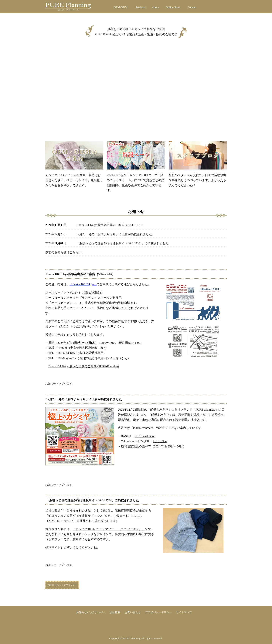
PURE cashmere (145, 436)
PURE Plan (160, 441)
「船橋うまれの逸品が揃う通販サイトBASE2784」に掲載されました (107, 243)
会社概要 (115, 612)
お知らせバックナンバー (62, 585)
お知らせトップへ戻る (59, 384)
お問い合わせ (133, 612)
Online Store (173, 7)
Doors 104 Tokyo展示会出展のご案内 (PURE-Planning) (84, 366)
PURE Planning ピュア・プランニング (77, 7)
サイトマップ (184, 612)
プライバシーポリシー (158, 612)
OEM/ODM (121, 7)
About (155, 7)
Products (141, 7)
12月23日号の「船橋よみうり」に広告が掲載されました (99, 234)
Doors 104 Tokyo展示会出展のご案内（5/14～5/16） (95, 225)
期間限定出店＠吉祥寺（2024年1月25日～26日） (153, 446)
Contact (192, 7)
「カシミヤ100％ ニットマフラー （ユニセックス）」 (109, 529)
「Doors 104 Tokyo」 (83, 284)
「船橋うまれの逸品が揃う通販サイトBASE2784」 (79, 516)
